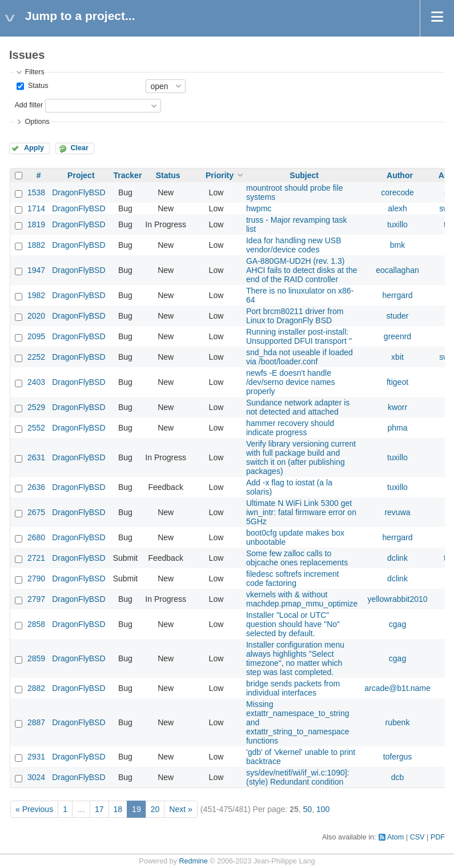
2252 (36, 357)
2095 (36, 336)
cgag (397, 624)
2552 (36, 428)
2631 (36, 457)
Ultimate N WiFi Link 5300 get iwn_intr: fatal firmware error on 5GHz (301, 512)
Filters (34, 72)
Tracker (128, 175)
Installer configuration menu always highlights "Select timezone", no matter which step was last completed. (295, 658)
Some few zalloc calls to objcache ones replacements (297, 558)
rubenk (398, 722)
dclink (397, 558)
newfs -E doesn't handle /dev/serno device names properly (291, 382)
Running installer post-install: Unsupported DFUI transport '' (299, 336)
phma (397, 428)
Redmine (193, 861)
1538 (36, 192)
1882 (36, 245)
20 (155, 809)
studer (398, 316)
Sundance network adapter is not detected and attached (298, 407)
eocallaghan (397, 270)
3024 (36, 777)
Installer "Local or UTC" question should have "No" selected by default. (293, 624)
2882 (36, 688)
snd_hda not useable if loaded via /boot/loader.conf (300, 357)
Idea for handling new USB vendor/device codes (294, 245)
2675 (36, 512)
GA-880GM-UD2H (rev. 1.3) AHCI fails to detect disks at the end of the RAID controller (302, 270)
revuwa (397, 512)
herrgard (398, 295)
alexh (397, 208)
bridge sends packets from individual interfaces (293, 688)
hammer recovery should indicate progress (290, 428)
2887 (36, 722)
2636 (36, 487)
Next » (180, 809)
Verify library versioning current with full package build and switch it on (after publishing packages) (301, 457)
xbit (397, 357)
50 (308, 809)
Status (37, 86)
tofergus (398, 757)
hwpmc (259, 208)
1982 (36, 295)
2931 (36, 757)
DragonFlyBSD (79, 192)
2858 (36, 624)
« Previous (34, 809)
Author (400, 175)
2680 (36, 537)
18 (118, 809)
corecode (397, 192)
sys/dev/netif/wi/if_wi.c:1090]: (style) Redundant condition (298, 777)
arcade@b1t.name (397, 688)
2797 (36, 599)
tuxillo (397, 224)
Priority (220, 175)
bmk (397, 245)
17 (99, 809)
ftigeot (397, 382)
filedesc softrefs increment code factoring (293, 578)
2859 (36, 658)
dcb (398, 777)
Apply (34, 148)
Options (37, 122)
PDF (438, 837)
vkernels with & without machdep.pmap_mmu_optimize (302, 599)
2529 (36, 407)
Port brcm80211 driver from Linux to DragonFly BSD (295, 316)
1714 (36, 208)
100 (323, 809)
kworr (397, 407)
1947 (36, 270)
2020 (36, 316)
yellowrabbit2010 (397, 599)
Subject (304, 175)
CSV (417, 837)
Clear (79, 148)
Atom (395, 837)
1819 (36, 224)
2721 (36, 558)
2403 (36, 382)
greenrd (397, 336)
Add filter (29, 105)
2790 (36, 578)
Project (81, 175)
